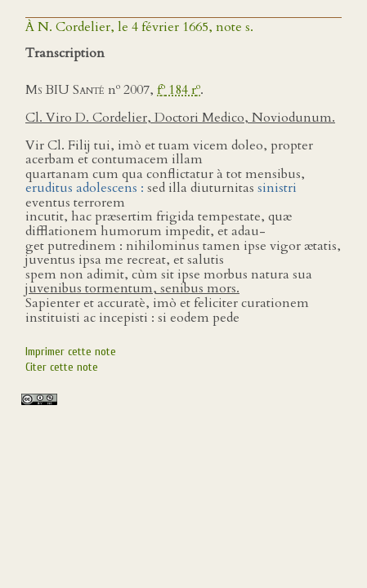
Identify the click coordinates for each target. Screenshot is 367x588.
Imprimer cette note (71, 352)
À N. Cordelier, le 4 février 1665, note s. (139, 27)
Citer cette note (62, 367)
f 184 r (179, 90)
